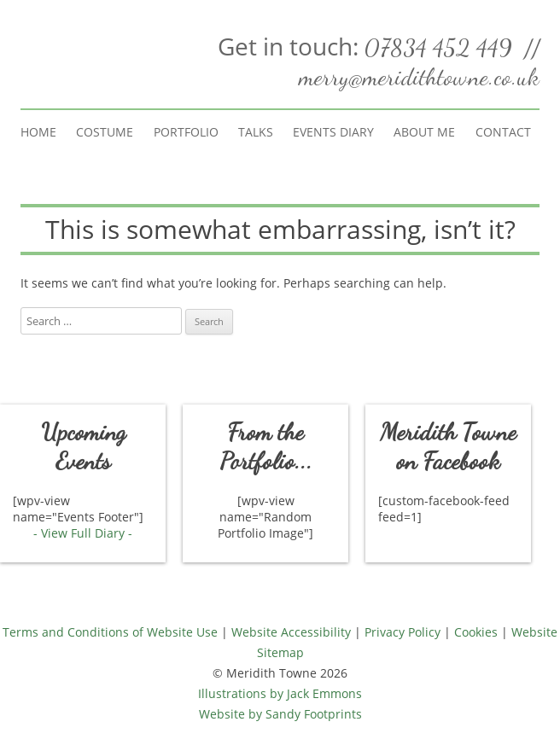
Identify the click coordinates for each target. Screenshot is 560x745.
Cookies (476, 632)
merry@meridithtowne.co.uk (419, 77)
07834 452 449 (438, 48)
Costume (105, 132)
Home (38, 132)
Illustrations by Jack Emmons (280, 693)
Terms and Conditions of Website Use (110, 632)
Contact (503, 132)
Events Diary (333, 132)
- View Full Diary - (83, 533)
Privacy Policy (402, 632)
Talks (256, 132)
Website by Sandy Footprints (280, 714)
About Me (424, 132)
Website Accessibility (291, 632)
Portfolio (186, 132)
